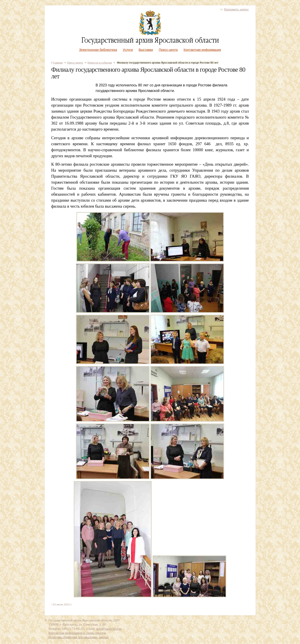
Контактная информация (202, 50)
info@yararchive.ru (109, 629)
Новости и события (100, 63)
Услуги (128, 50)
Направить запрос (236, 9)
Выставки (146, 50)
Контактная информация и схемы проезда (77, 633)
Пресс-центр (168, 50)
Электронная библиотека (98, 50)
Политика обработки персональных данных (79, 637)
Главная (58, 63)
